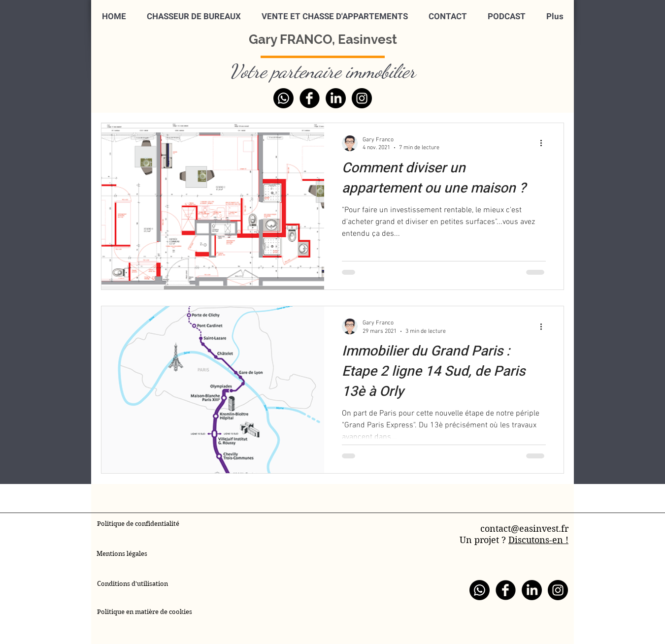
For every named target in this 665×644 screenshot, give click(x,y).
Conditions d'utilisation (133, 584)
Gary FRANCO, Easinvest (323, 39)
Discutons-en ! (538, 540)
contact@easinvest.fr (524, 529)
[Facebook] (310, 98)
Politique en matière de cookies (145, 612)
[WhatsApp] (283, 98)
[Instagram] (362, 98)
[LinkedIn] (336, 98)
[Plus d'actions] (544, 143)
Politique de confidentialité (138, 524)
